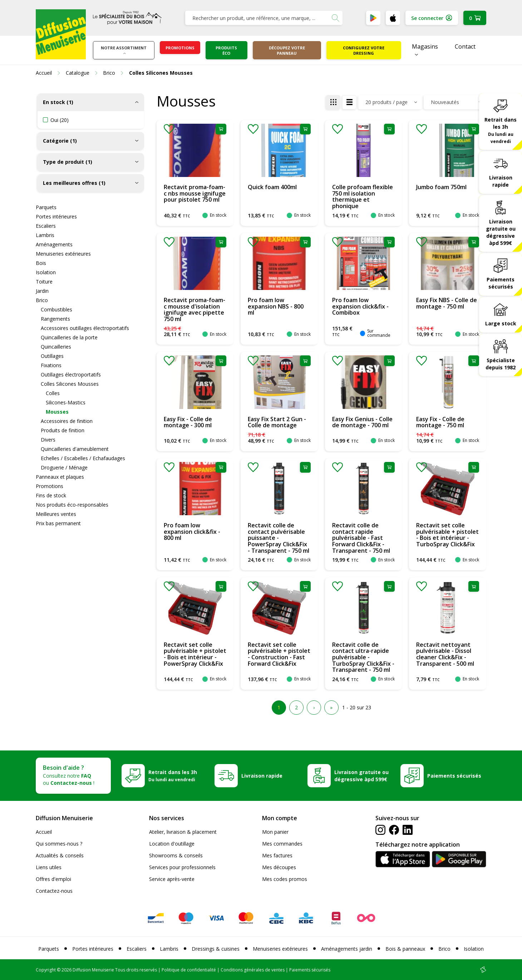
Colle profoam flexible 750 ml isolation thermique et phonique (363, 196)
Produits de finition (63, 430)
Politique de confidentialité (189, 970)
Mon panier (275, 832)
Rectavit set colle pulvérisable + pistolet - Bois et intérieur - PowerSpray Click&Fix (195, 654)
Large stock (501, 323)
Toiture (44, 282)
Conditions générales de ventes (253, 970)
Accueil (44, 832)
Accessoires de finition (67, 421)
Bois (41, 263)
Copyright (46, 970)
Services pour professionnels (182, 867)
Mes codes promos (285, 879)
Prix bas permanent (58, 523)
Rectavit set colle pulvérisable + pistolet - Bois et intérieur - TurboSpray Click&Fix (447, 535)
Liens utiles (49, 867)
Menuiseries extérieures (63, 254)
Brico (42, 300)
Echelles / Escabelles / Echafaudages (83, 458)
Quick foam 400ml (272, 187)
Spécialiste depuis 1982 (501, 364)
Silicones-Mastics (66, 402)
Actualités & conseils (60, 855)
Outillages (52, 356)
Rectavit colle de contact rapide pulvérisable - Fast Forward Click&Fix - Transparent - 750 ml (361, 538)
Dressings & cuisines (216, 949)
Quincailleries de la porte (69, 337)
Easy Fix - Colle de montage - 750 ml (440, 422)
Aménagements (54, 244)
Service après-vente (172, 879)
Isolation (46, 272)
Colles (53, 393)
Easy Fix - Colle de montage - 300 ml (188, 422)
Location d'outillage (172, 844)
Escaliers (46, 226)
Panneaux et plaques (60, 477)
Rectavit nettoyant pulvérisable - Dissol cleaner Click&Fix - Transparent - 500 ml (445, 654)
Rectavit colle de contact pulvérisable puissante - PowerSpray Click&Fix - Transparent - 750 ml (279, 538)
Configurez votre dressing (364, 50)
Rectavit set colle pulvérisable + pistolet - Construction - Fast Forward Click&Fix (279, 654)
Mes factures (277, 855)
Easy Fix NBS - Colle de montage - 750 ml (447, 303)
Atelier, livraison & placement (183, 832)
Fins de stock (51, 495)
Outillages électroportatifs (71, 375)
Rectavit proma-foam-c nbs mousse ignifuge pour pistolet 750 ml (195, 193)
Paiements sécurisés (501, 283)
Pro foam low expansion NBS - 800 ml (276, 306)
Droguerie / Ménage (64, 467)
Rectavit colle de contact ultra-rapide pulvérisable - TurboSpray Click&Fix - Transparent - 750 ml (363, 657)
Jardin (42, 291)
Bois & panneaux (405, 949)
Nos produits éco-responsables (72, 505)
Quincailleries (56, 347)
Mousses (57, 412)
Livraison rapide (501, 181)
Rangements (55, 319)
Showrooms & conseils (176, 855)
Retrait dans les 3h (501, 130)
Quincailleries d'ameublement (75, 449)
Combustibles (56, 309)
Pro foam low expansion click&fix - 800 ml (192, 531)
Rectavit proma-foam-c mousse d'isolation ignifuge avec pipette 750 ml (194, 309)
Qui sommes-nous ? (59, 844)
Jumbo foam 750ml (441, 187)
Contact (465, 46)
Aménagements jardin (347, 949)
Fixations (51, 365)
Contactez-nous (54, 891)
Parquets (46, 207)
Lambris (45, 235)
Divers (48, 440)
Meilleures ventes (56, 514)
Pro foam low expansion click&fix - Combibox (360, 306)
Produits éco (226, 50)
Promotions (180, 48)
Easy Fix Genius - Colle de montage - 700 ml (362, 422)
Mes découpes (279, 867)
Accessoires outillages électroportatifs (85, 328)
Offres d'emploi (53, 879)
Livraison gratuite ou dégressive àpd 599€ (501, 232)
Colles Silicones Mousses (70, 384)
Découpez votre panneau (287, 50)
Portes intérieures (56, 216)
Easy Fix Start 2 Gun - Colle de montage (277, 422)
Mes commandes (282, 844)
